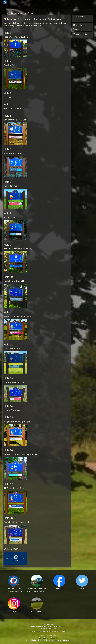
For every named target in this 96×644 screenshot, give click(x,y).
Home (12, 2)
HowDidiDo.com (52, 638)
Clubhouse (84, 2)
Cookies (63, 631)
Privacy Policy (41, 631)
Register (64, 7)
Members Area (12, 7)
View (88, 64)
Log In (84, 7)
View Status (78, 36)
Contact (32, 7)
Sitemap (33, 631)
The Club (32, 2)
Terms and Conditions (53, 631)
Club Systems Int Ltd (52, 636)
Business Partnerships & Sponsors (23, 13)
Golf (64, 2)
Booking (78, 64)
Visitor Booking (83, 74)
